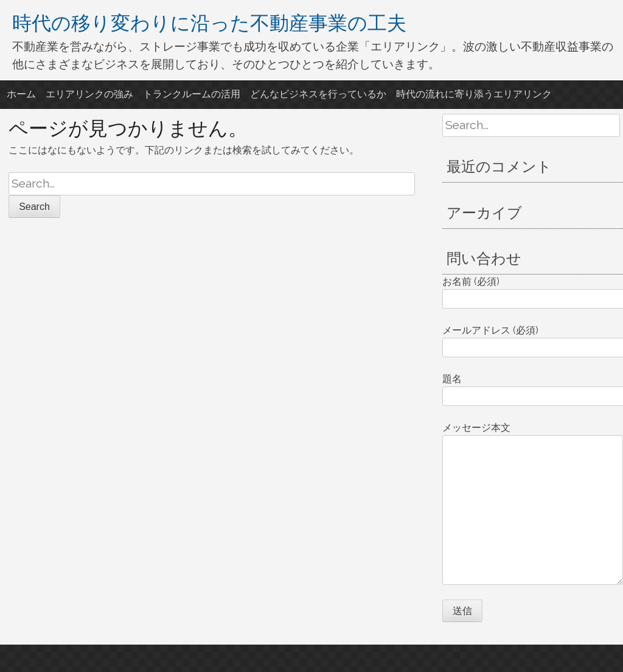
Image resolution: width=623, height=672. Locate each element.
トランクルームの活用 (192, 94)
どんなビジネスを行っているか (318, 94)
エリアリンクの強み (89, 94)
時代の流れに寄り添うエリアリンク (474, 94)
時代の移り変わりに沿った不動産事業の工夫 (209, 23)
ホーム (21, 94)
